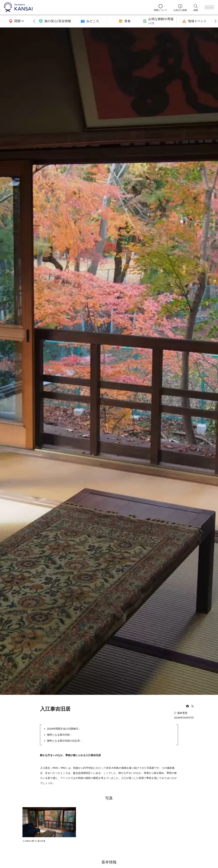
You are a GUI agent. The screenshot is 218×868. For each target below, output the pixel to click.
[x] (193, 707)
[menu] (209, 7)
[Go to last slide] (34, 21)
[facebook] (187, 707)
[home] (76, 7)
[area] (16, 21)
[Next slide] (215, 21)
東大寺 (77, 773)
